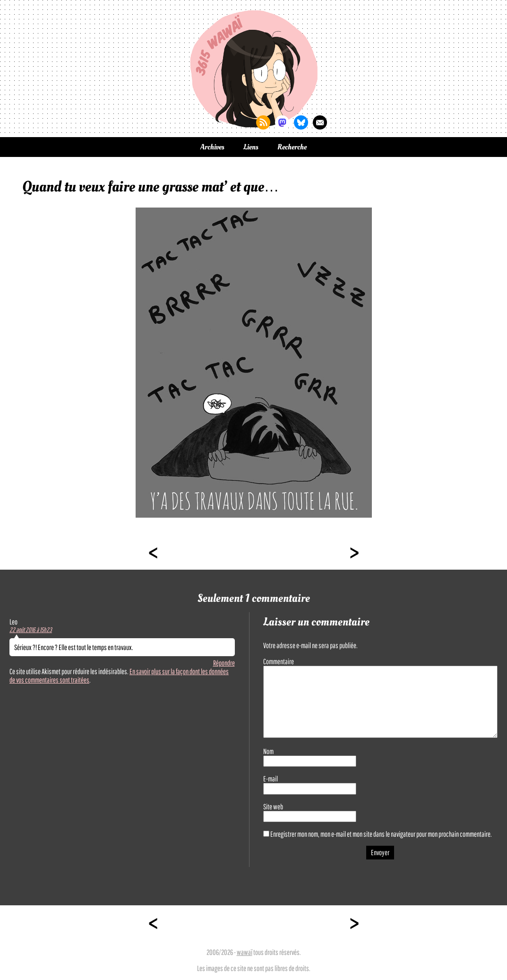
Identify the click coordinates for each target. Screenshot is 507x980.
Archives (212, 147)
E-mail (271, 779)
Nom (268, 751)
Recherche (292, 147)
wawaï (245, 952)
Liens (251, 147)
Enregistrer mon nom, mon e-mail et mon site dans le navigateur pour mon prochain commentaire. (381, 834)
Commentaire (279, 661)
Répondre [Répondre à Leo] (224, 663)
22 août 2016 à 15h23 (31, 630)
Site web (273, 807)
